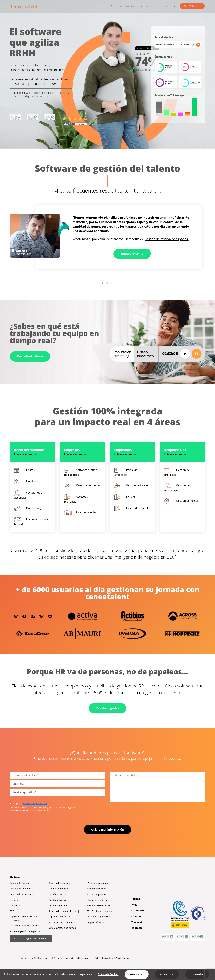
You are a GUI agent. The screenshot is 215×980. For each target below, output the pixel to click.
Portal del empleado (126, 472)
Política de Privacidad (63, 958)
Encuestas (15, 900)
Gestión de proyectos (177, 472)
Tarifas (136, 899)
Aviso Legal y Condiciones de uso (36, 958)
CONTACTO (144, 7)
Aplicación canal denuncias (62, 922)
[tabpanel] (107, 237)
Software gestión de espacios (81, 472)
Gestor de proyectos (98, 894)
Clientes (136, 916)
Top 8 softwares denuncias (101, 911)
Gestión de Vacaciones (21, 894)
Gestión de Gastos (19, 883)
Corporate (138, 910)
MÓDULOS (115, 7)
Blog (134, 905)
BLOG (157, 7)
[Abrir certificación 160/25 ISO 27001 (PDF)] (33, 117)
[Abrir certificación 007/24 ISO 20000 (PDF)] (49, 117)
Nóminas (26, 482)
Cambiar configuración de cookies (31, 938)
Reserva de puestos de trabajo (64, 911)
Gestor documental (132, 508)
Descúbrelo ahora (30, 356)
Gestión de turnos (181, 501)
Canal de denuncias (82, 486)
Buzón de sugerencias (99, 917)
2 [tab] (107, 284)
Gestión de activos (82, 512)
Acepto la (28, 803)
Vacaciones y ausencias (28, 495)
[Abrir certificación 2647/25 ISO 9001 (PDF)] (16, 117)
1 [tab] (103, 284)
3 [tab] (112, 284)
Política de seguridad (104, 958)
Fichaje (125, 497)
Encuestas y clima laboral (31, 522)
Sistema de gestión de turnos (25, 926)
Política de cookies (84, 958)
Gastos (24, 470)
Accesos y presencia (76, 499)
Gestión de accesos (59, 894)
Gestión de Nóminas (20, 889)
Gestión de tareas (131, 486)
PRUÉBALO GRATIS (192, 6)
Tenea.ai (137, 922)
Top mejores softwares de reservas (23, 918)
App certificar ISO (96, 922)
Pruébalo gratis (107, 708)
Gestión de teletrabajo (177, 487)
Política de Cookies (108, 974)
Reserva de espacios (59, 883)
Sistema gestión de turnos (62, 928)
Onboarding (28, 508)
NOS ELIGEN (169, 7)
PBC (12, 911)
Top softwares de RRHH (61, 917)
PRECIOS (130, 7)
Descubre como (132, 254)
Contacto (137, 928)
